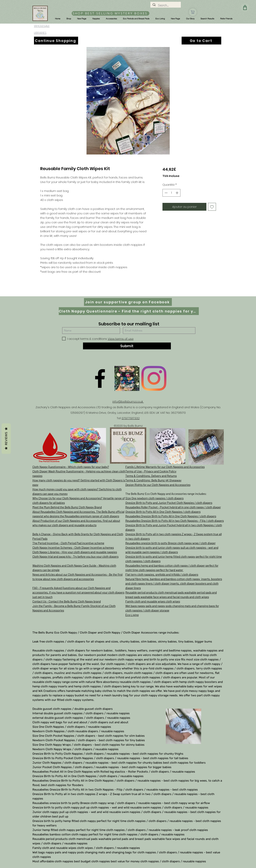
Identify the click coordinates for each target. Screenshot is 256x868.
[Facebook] (100, 378)
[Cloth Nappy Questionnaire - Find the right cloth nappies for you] (129, 311)
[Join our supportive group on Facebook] (128, 302)
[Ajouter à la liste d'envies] (212, 207)
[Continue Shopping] (56, 41)
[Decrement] (166, 193)
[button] (69, 19)
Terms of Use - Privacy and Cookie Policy (151, 471)
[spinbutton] (172, 193)
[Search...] (165, 5)
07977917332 (131, 418)
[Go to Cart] (201, 41)
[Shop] (193, 12)
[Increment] (177, 193)
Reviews (6, 439)
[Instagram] (154, 378)
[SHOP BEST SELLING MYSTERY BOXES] (111, 13)
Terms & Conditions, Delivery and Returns (151, 476)
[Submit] (127, 346)
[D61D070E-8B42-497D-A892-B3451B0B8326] (127, 378)
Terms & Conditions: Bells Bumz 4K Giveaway (153, 480)
